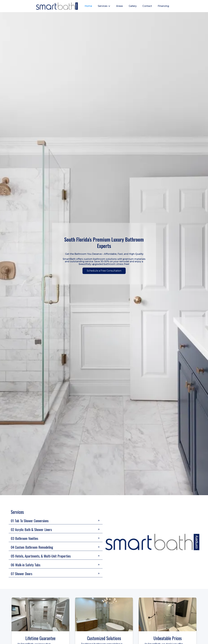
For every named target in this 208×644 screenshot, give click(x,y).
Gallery (133, 6)
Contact (147, 6)
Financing (163, 6)
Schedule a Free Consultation (104, 271)
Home (88, 6)
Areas (120, 6)
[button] (104, 6)
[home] (57, 6)
